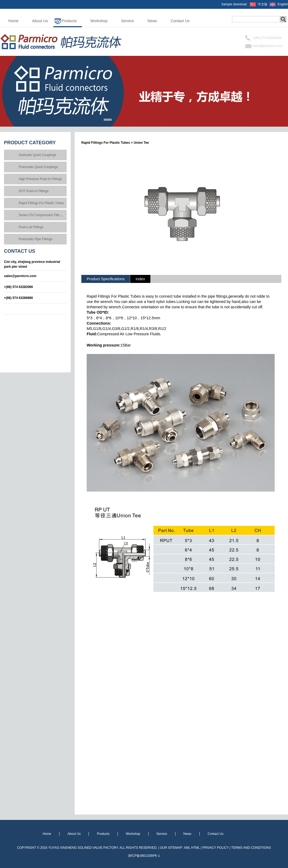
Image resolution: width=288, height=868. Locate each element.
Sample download (234, 4)
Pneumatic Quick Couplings (38, 167)
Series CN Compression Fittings (41, 215)
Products (69, 21)
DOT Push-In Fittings (34, 191)
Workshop (99, 21)
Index (140, 279)
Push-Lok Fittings (31, 227)
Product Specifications (106, 279)
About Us (40, 21)
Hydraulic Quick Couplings (37, 155)
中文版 (263, 4)
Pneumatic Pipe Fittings (35, 239)
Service (127, 21)
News (152, 21)
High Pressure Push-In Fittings (40, 179)
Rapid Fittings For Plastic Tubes (41, 203)
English (283, 4)
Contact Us (180, 21)
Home (13, 21)
